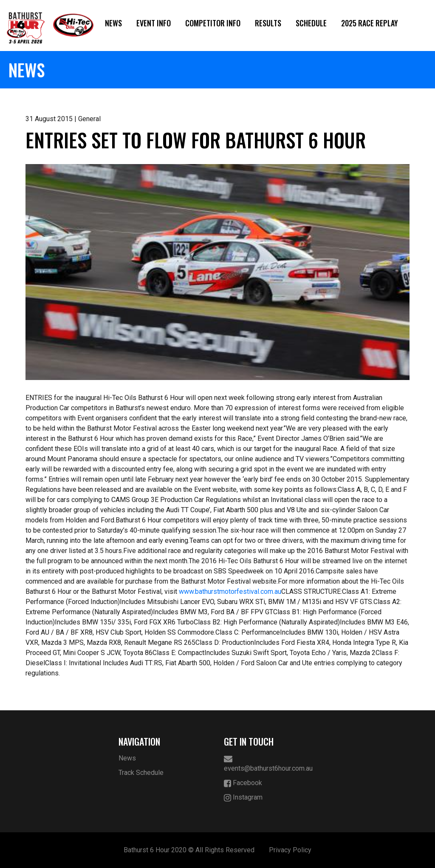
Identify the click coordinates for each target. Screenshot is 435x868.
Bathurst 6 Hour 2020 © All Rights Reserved (189, 850)
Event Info (154, 23)
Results (268, 23)
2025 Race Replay (370, 23)
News (113, 23)
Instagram (243, 798)
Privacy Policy (290, 850)
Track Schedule (141, 773)
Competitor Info (213, 23)
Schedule (311, 23)
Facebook (243, 783)
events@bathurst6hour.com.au (268, 763)
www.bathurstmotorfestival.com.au (230, 591)
